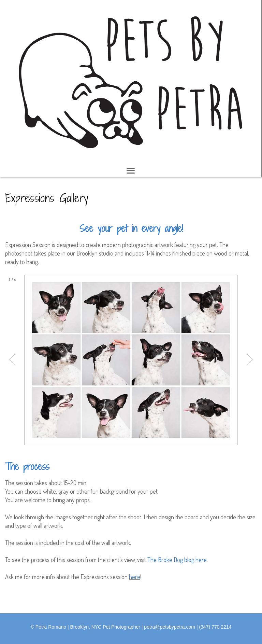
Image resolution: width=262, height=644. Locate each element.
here (135, 577)
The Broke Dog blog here (177, 560)
